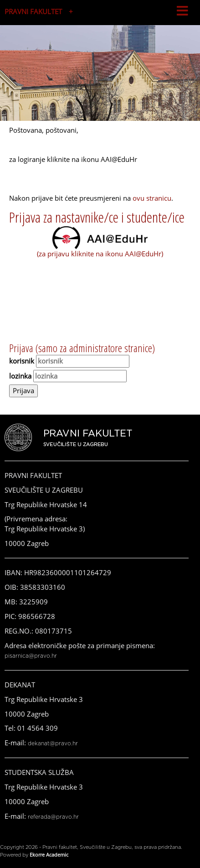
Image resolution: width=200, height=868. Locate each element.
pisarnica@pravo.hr (31, 656)
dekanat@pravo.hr (53, 743)
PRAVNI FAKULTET (33, 11)
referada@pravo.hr (53, 817)
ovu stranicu (152, 198)
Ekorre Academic (49, 855)
